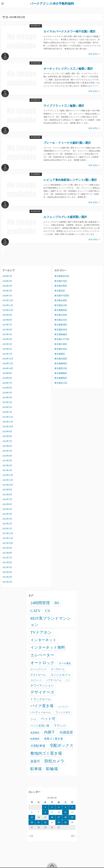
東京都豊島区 (61, 378)
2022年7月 (7, 499)
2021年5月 (7, 567)
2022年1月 (7, 528)
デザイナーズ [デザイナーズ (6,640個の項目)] (42, 692)
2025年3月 (7, 344)
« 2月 (31, 836)
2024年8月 (7, 378)
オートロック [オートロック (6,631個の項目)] (42, 663)
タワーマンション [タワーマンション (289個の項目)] (42, 685)
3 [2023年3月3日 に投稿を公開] (59, 807)
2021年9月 (7, 548)
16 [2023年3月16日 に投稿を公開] (52, 817)
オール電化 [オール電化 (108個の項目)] (65, 663)
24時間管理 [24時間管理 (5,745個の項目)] (40, 603)
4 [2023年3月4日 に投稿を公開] (65, 807)
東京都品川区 (61, 305)
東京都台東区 (36, 63)
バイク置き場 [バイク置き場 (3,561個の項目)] (42, 706)
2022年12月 (8, 475)
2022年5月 (7, 509)
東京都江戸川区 (62, 339)
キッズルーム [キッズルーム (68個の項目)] (58, 669)
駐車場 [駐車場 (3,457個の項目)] (36, 769)
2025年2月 (7, 349)
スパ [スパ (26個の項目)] (68, 680)
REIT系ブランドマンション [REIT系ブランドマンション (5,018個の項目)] (51, 621)
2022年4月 (7, 514)
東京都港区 (60, 354)
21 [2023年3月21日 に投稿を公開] (39, 822)
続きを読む (94, 54)
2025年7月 (7, 325)
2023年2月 (7, 465)
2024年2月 (7, 407)
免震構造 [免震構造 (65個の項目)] (35, 733)
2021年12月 (8, 533)
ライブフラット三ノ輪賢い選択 (64, 106)
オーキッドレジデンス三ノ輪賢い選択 (68, 69)
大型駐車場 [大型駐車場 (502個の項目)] (38, 746)
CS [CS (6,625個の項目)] (48, 611)
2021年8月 (7, 553)
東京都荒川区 (36, 26)
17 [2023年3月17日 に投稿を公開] (59, 817)
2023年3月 (7, 460)
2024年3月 (7, 402)
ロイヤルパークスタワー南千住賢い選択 (69, 31)
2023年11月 (8, 422)
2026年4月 (7, 281)
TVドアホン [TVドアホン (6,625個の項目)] (41, 632)
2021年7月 (7, 557)
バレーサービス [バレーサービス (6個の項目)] (63, 707)
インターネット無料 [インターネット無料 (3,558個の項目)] (48, 647)
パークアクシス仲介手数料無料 (52, 4)
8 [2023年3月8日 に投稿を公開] (45, 812)
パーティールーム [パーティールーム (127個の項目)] (41, 712)
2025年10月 (8, 310)
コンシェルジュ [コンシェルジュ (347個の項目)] (60, 675)
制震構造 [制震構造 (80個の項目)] (35, 739)
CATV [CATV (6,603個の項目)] (36, 611)
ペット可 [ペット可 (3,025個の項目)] (48, 719)
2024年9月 (7, 373)
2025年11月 (8, 305)
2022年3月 (7, 519)
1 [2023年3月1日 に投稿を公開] (45, 807)
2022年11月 (8, 480)
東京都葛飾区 (61, 373)
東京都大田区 (36, 137)
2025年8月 (7, 320)
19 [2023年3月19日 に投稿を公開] (72, 817)
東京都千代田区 (62, 295)
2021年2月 (7, 582)
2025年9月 (7, 315)
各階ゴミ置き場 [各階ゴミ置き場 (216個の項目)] (53, 739)
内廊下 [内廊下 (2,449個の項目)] (49, 732)
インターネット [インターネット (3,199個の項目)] (43, 640)
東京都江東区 (61, 344)
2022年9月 (7, 490)
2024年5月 (7, 393)
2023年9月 (7, 431)
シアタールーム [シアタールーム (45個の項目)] (54, 680)
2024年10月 (8, 368)
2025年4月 (7, 339)
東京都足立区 (61, 383)
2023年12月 (8, 417)
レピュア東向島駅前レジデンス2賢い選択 (70, 180)
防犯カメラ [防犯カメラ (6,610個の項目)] (54, 761)
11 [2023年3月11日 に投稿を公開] (65, 812)
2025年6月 (7, 329)
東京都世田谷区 (62, 276)
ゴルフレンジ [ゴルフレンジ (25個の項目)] (36, 680)
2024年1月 (7, 412)
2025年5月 (7, 334)
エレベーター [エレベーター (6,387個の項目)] (42, 655)
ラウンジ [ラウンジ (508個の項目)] (60, 725)
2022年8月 (7, 494)
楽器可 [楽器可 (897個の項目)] (35, 761)
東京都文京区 (61, 320)
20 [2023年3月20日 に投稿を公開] (32, 822)
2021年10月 (8, 543)
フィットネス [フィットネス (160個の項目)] (63, 712)
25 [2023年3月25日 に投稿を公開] (65, 822)
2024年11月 (8, 363)
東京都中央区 (61, 281)
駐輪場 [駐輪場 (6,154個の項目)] (52, 769)
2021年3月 (7, 577)
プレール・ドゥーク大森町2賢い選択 (67, 143)
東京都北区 (60, 291)
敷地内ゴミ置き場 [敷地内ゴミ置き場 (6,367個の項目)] (46, 753)
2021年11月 (8, 538)
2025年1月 (7, 354)
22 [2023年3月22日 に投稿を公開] (45, 822)
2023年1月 (7, 470)
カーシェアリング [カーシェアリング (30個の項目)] (38, 669)
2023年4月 (7, 456)
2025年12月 (8, 300)
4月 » (73, 836)
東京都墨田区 (36, 174)
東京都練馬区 (61, 363)
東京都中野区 (61, 286)
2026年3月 (7, 286)
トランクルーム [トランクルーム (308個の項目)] (41, 699)
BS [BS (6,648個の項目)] (57, 603)
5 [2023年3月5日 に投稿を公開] (72, 807)
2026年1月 (7, 295)
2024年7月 (7, 383)
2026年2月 (7, 291)
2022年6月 (7, 504)
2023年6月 (7, 446)
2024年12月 (8, 359)
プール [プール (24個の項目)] (33, 719)
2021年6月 (7, 562)
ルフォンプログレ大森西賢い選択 (65, 217)
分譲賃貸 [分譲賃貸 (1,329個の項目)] (66, 732)
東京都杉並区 (61, 329)
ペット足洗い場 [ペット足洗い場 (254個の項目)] (40, 725)
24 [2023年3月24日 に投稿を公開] (59, 822)
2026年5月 (7, 276)
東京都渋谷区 (61, 349)
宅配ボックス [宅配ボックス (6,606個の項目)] (62, 745)
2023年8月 (7, 436)
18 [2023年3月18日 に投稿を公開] (65, 817)
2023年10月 (8, 427)
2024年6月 (7, 388)
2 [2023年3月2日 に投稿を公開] (52, 807)
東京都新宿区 (61, 325)
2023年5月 (7, 451)
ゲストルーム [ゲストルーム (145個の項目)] (38, 675)
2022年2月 (7, 524)
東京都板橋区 (61, 334)
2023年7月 (7, 441)
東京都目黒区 (61, 359)
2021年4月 (7, 572)
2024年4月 (7, 397)
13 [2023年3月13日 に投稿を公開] (32, 817)
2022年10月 (8, 485)
